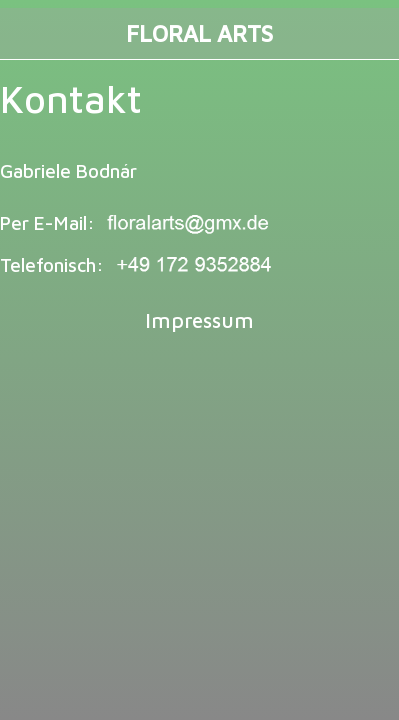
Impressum (199, 320)
